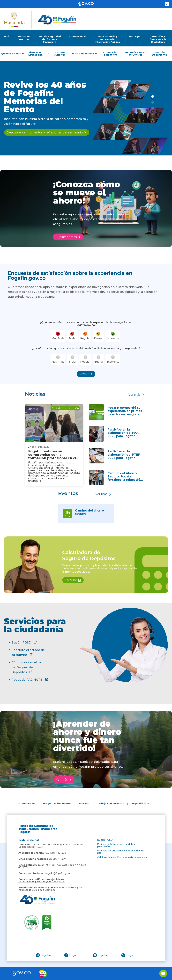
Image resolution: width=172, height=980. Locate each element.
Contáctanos (27, 804)
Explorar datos (66, 237)
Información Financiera (111, 54)
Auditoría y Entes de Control (135, 54)
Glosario (84, 804)
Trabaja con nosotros (110, 804)
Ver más (135, 395)
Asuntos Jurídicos (60, 54)
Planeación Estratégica (35, 54)
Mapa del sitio (140, 804)
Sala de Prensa (85, 54)
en (167, 4)
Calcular (71, 580)
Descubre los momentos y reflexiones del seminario (45, 132)
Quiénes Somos (11, 54)
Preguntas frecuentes (57, 804)
